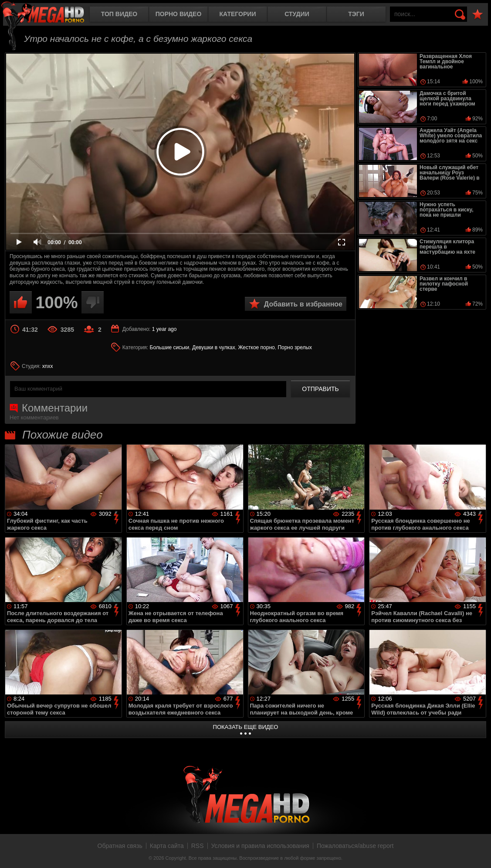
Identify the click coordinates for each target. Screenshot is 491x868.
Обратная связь (120, 846)
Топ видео (119, 14)
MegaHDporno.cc (50, 15)
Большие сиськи (170, 347)
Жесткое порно (256, 347)
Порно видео (179, 14)
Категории (238, 14)
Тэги (356, 14)
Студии (297, 14)
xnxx (48, 366)
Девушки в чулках (214, 347)
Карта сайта (167, 846)
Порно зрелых (295, 347)
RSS (198, 846)
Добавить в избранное (303, 304)
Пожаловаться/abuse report (355, 846)
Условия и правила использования (260, 846)
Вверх (478, 852)
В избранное (477, 15)
